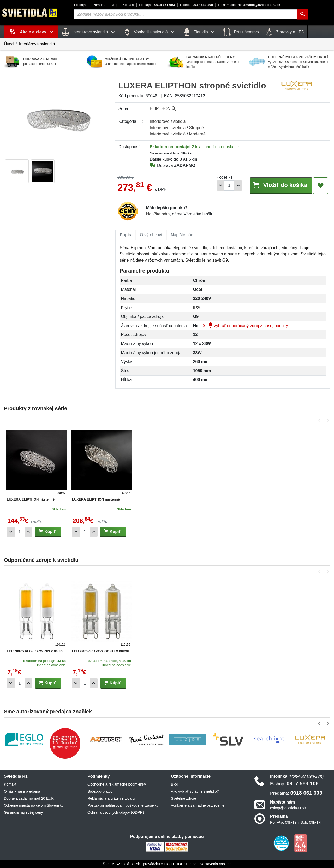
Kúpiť (47, 531)
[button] (320, 420)
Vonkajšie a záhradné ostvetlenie (198, 805)
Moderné (197, 134)
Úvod (9, 44)
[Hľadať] (302, 14)
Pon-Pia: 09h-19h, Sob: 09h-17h (296, 822)
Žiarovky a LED (285, 32)
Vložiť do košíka (280, 185)
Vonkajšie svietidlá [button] (150, 32)
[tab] (126, 235)
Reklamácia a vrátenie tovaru (111, 798)
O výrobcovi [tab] (151, 235)
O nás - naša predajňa (22, 791)
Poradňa (99, 5)
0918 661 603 (157, 5)
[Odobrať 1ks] (219, 186)
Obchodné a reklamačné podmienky (117, 784)
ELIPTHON (163, 109)
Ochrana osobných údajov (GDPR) (116, 812)
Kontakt (128, 5)
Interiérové (168, 121)
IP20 (197, 308)
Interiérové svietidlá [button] (89, 32)
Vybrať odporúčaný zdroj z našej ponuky (244, 326)
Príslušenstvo (241, 32)
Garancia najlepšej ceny (23, 812)
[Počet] (228, 186)
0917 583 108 (196, 5)
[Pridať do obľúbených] (321, 186)
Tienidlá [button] (200, 32)
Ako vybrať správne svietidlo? (195, 791)
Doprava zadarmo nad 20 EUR (29, 798)
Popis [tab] (126, 235)
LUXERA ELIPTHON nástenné (31, 499)
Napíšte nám (158, 214)
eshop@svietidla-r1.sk (288, 808)
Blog (114, 5)
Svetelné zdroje (184, 798)
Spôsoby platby (100, 791)
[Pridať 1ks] (236, 186)
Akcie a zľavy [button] (37, 32)
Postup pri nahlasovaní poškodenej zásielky (123, 805)
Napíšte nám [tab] (183, 235)
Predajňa (81, 5)
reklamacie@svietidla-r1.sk (249, 5)
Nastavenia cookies (215, 864)
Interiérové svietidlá (37, 44)
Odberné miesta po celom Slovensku (34, 805)
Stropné (196, 128)
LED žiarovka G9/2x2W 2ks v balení (35, 651)
